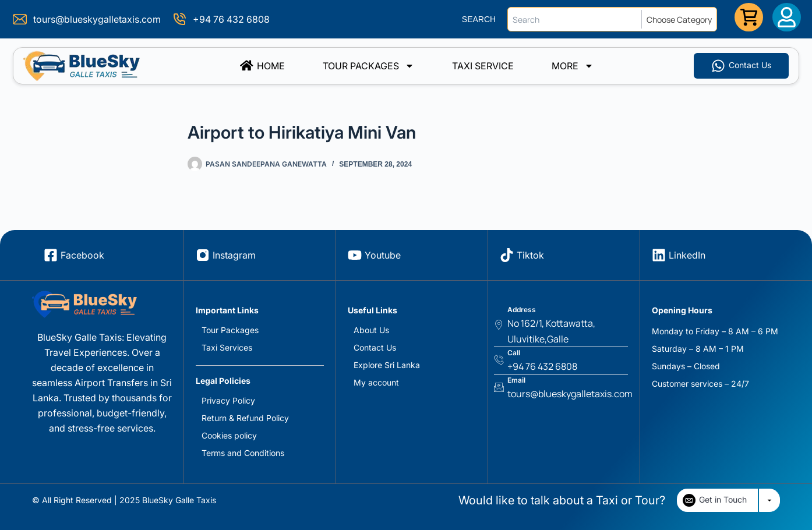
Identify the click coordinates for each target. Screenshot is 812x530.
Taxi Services (227, 347)
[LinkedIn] (659, 255)
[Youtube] (355, 255)
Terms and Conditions (243, 453)
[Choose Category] (682, 19)
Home (262, 66)
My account (376, 382)
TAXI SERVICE (483, 66)
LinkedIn (687, 255)
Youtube (383, 255)
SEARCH (479, 19)
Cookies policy (229, 435)
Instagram (234, 255)
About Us (371, 330)
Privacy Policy (228, 400)
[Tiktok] (507, 255)
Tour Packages (368, 66)
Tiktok (530, 255)
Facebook (82, 255)
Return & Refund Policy (245, 418)
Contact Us (375, 347)
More (573, 66)
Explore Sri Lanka (387, 365)
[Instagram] (203, 255)
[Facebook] (51, 255)
